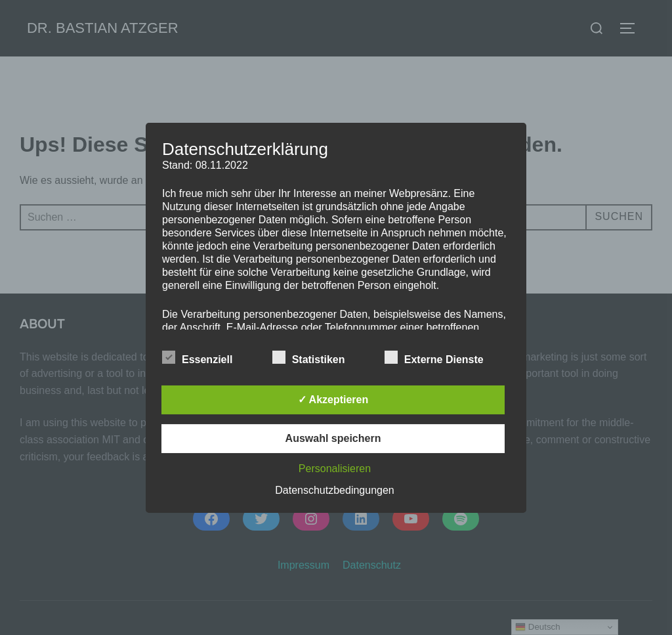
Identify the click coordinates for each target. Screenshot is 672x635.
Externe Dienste (434, 357)
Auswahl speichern (333, 438)
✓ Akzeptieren (333, 400)
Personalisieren (335, 469)
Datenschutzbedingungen (334, 490)
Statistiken (309, 357)
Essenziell (197, 357)
